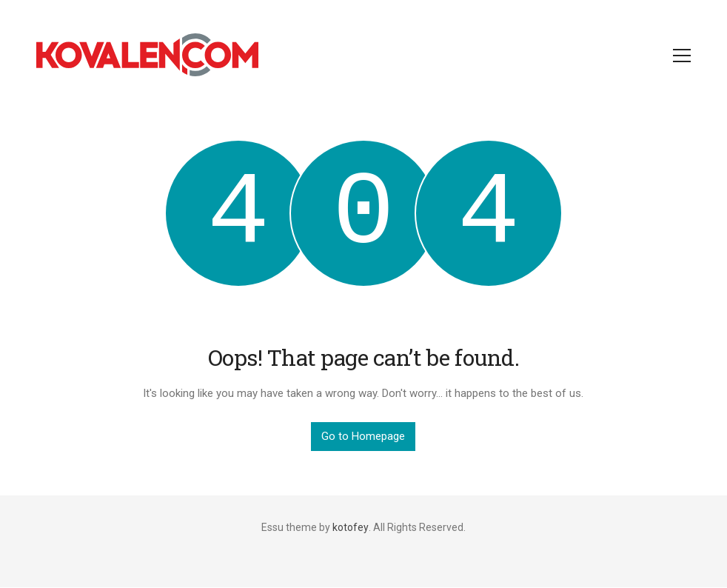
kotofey (351, 527)
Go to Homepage (363, 436)
